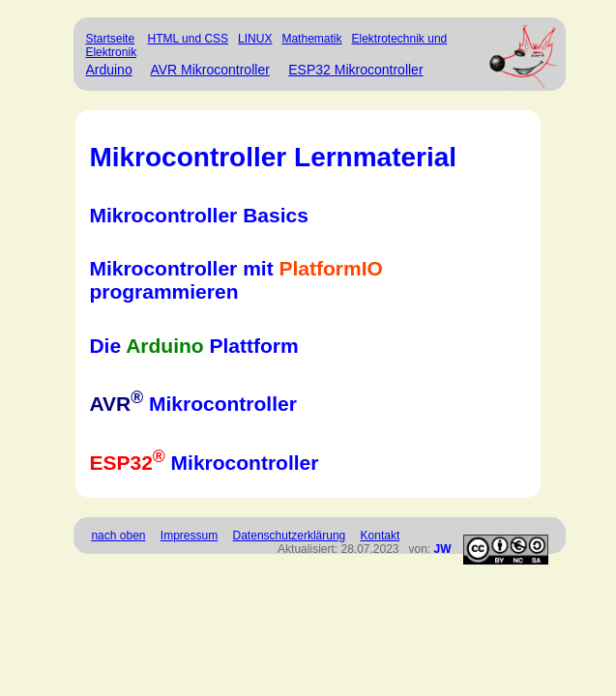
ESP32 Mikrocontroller (355, 70)
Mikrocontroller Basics (198, 215)
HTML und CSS (188, 39)
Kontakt (381, 536)
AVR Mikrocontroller (209, 70)
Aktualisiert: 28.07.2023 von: (364, 549)
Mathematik (311, 39)
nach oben (118, 536)
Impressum (189, 536)
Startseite (110, 39)
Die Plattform (193, 346)
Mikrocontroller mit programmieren (235, 280)
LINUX (255, 39)
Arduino (108, 70)
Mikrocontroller (192, 404)
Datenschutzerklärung (290, 536)
